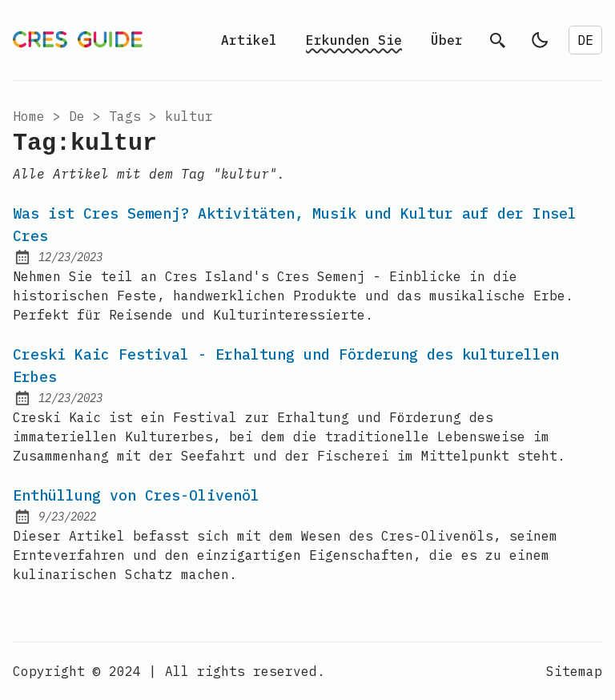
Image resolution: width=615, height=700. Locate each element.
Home (29, 116)
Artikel (249, 40)
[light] (540, 40)
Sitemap (574, 671)
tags (125, 116)
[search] (498, 40)
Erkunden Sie (354, 40)
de (77, 116)
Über (447, 40)
